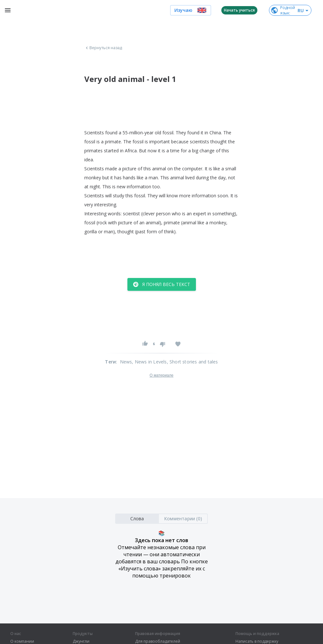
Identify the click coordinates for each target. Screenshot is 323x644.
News (126, 362)
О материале (161, 375)
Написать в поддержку (257, 641)
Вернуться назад (103, 48)
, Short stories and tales (193, 362)
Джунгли (81, 641)
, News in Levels (149, 362)
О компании (22, 641)
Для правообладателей (158, 641)
